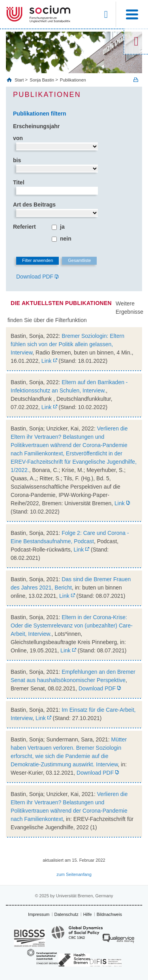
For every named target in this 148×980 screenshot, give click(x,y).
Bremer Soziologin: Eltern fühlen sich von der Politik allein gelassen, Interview (67, 344)
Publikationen (73, 80)
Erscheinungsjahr (36, 126)
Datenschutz (67, 914)
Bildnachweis (109, 914)
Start (20, 80)
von (18, 138)
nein (66, 239)
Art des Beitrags (34, 205)
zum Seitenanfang (74, 874)
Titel (19, 182)
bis (17, 160)
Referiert (24, 227)
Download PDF (35, 277)
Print (136, 80)
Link (47, 361)
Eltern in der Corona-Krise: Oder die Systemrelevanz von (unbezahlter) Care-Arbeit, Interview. (72, 626)
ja (62, 227)
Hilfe (88, 914)
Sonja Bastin (42, 80)
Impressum (39, 914)
